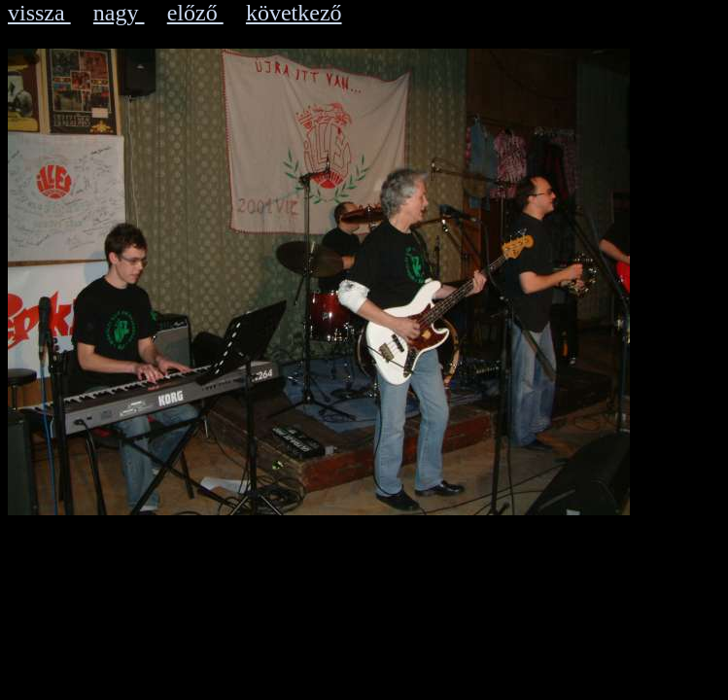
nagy (119, 13)
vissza (39, 13)
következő (294, 13)
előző (195, 13)
